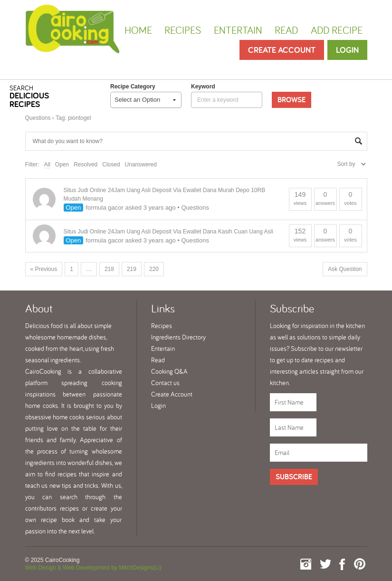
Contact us (165, 383)
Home (138, 30)
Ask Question (345, 269)
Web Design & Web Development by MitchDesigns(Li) (93, 568)
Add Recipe (337, 30)
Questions (38, 118)
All (47, 165)
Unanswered (141, 165)
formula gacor (104, 208)
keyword (203, 87)
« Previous (44, 269)
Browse (292, 100)
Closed (111, 165)
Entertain (238, 30)
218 (109, 269)
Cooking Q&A (169, 371)
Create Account (282, 50)
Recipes (183, 30)
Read (286, 30)
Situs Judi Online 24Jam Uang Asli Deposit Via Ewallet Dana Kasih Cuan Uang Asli (168, 232)
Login (347, 50)
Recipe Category (133, 87)
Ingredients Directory (178, 337)
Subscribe (294, 477)
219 (132, 269)
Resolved (86, 165)
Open (62, 165)
